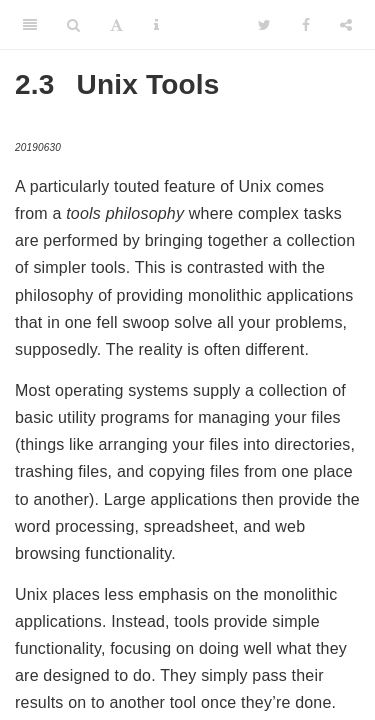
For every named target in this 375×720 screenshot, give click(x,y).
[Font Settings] (116, 25)
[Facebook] (306, 25)
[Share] (346, 25)
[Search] (73, 25)
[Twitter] (264, 25)
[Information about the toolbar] (156, 25)
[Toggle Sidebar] (30, 25)
